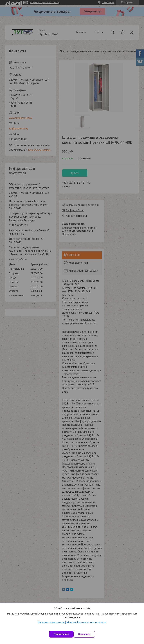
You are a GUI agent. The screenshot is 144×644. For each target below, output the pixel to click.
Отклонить (84, 634)
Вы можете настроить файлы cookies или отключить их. (71, 622)
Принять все (61, 634)
